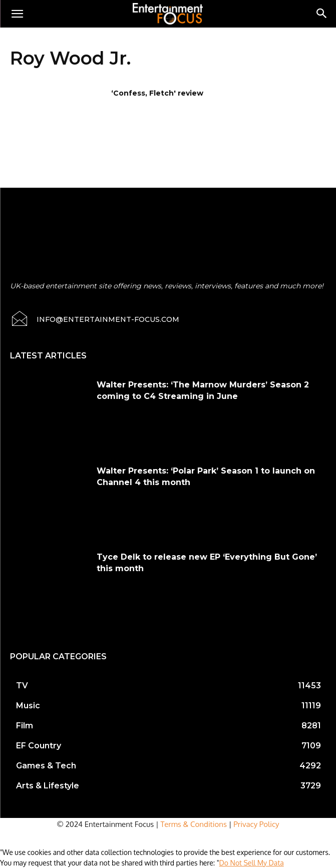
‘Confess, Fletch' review (157, 93)
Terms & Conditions (194, 824)
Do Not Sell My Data (252, 863)
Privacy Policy (256, 824)
